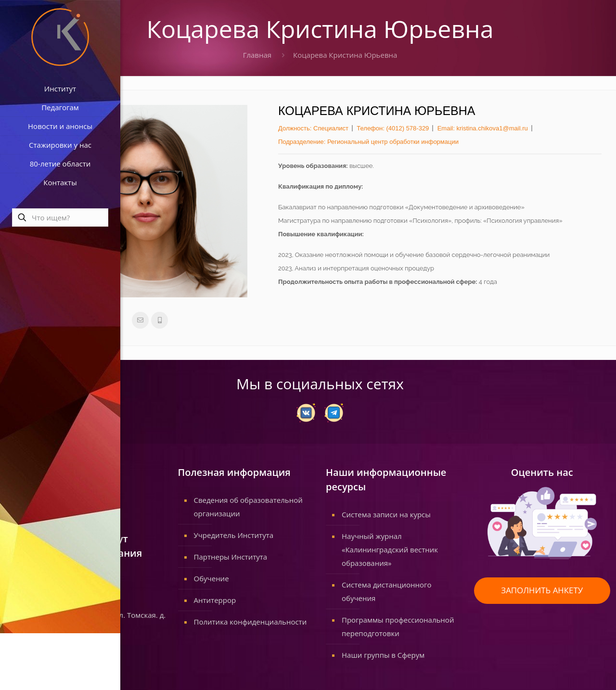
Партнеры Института (231, 557)
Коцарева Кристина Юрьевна (345, 55)
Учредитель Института (234, 535)
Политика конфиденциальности (250, 622)
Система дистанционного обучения (387, 591)
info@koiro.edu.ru (60, 588)
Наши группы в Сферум (383, 655)
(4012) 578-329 (407, 128)
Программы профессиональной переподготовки (398, 626)
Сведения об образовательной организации (248, 507)
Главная (257, 55)
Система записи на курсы (386, 514)
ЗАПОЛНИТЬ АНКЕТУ (542, 590)
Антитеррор (215, 600)
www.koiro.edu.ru (60, 601)
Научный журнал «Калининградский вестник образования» (390, 549)
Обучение (212, 578)
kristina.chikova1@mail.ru (492, 128)
